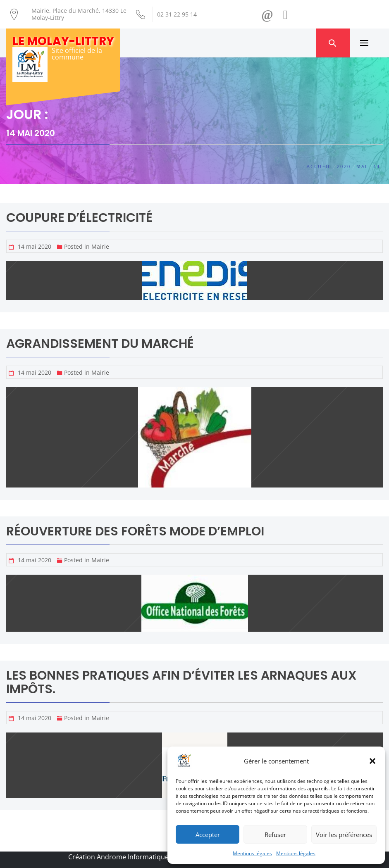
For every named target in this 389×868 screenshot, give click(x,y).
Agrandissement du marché (100, 344)
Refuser (275, 835)
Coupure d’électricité (79, 218)
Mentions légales (252, 853)
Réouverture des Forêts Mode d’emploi (135, 531)
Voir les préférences (344, 835)
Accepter (208, 835)
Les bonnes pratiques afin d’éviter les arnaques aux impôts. (181, 682)
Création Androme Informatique (118, 857)
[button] (372, 761)
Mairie (100, 246)
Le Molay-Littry (63, 41)
